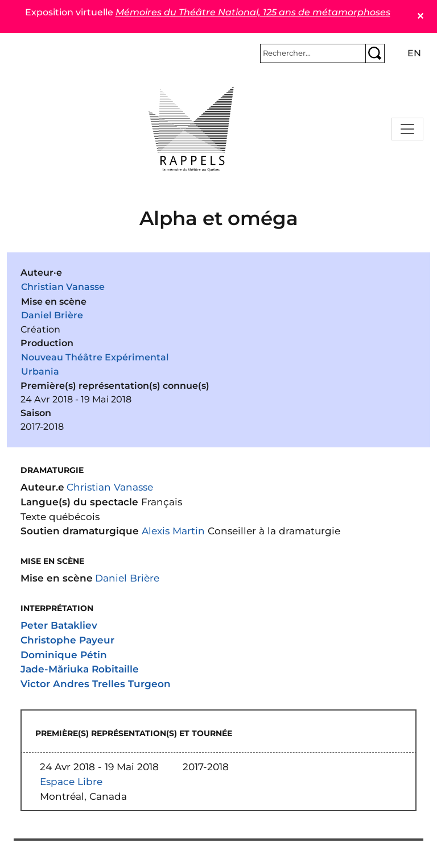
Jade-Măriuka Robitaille (80, 669)
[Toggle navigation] (407, 129)
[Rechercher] (313, 53)
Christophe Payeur (67, 640)
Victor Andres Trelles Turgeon (96, 684)
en (414, 53)
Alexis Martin (173, 531)
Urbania (40, 371)
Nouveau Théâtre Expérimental (95, 357)
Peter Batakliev (59, 625)
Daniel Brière (52, 315)
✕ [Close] (420, 16)
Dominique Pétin (64, 655)
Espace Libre (71, 781)
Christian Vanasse (63, 287)
